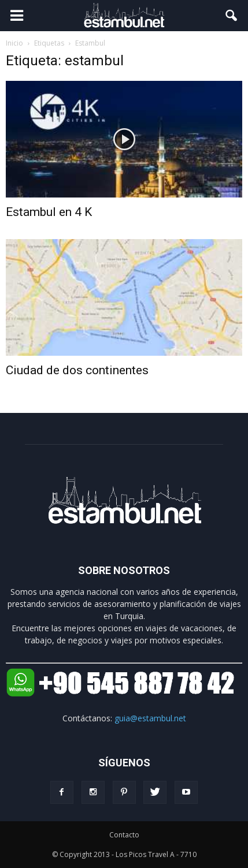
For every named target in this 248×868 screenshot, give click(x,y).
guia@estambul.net (150, 718)
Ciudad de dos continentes (77, 370)
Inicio (14, 43)
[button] (232, 16)
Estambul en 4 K (49, 212)
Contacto (124, 835)
